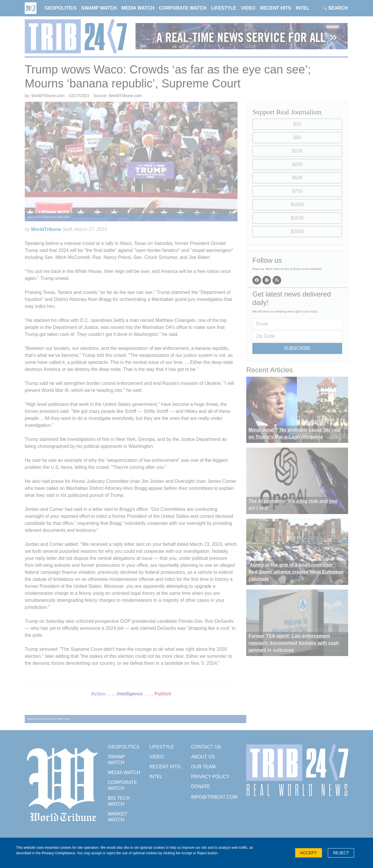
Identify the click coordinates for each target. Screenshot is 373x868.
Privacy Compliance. (59, 853)
